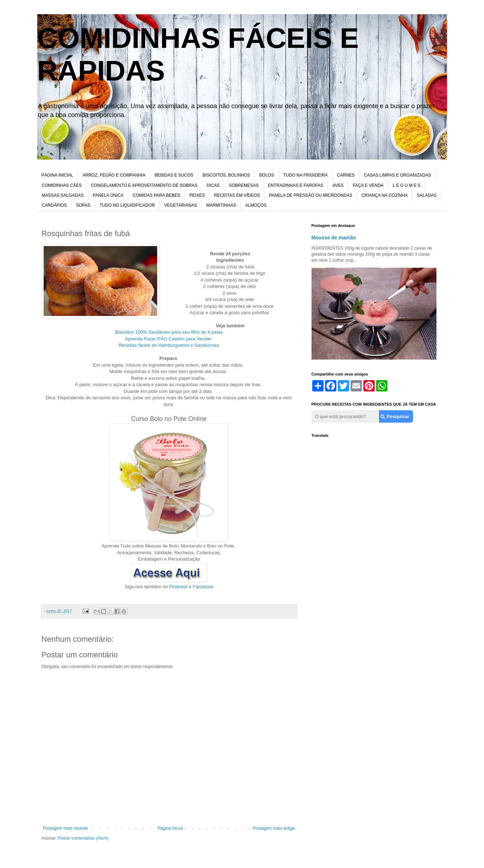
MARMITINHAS (221, 205)
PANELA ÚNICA (108, 195)
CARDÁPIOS (54, 205)
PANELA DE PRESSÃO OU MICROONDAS (311, 195)
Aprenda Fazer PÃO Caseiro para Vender (169, 339)
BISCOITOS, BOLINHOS (226, 175)
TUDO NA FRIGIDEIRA (305, 175)
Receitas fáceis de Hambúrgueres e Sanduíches (169, 345)
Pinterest (178, 587)
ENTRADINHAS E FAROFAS (296, 185)
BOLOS (267, 175)
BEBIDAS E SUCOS (174, 175)
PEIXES (197, 195)
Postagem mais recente (66, 828)
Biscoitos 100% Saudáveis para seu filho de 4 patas (169, 332)
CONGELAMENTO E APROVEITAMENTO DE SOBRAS (144, 185)
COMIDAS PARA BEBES (156, 195)
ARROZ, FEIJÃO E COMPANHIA (114, 175)
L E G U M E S (407, 185)
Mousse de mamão (334, 238)
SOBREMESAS (244, 185)
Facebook (203, 587)
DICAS (213, 185)
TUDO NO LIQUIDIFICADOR (127, 205)
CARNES (346, 175)
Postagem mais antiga (274, 828)
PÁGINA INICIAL (57, 175)
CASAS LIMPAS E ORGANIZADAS (398, 175)
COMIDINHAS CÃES (62, 185)
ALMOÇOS (256, 205)
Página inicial (170, 828)
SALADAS (427, 195)
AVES (338, 185)
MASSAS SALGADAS (63, 195)
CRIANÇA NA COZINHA (385, 195)
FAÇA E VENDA (368, 185)
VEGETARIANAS (181, 205)
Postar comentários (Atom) (83, 838)
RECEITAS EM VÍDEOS (237, 195)
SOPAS (83, 205)
